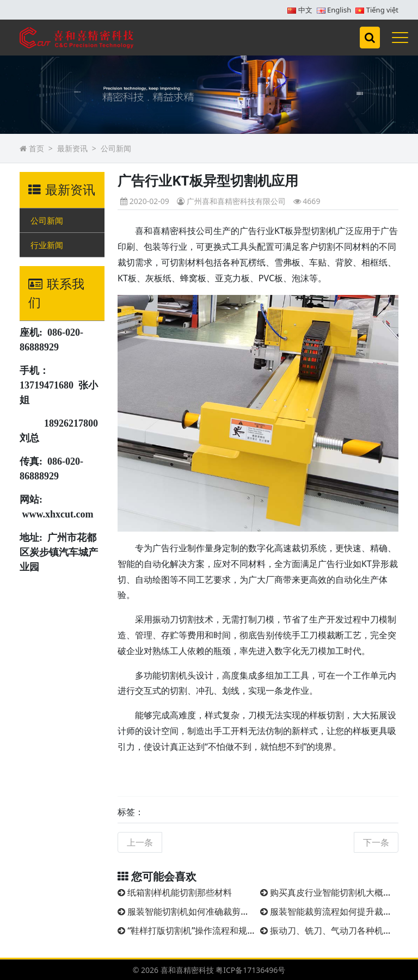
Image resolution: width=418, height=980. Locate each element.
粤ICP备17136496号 (250, 970)
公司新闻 (116, 148)
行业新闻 (47, 245)
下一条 (376, 842)
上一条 (140, 842)
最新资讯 (72, 148)
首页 (36, 148)
